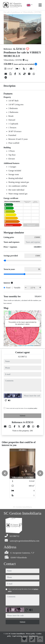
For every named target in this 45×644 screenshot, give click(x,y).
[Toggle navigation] (40, 5)
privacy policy (33, 408)
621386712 (23, 357)
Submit (22, 416)
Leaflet (20, 345)
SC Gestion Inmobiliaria (17, 634)
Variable (17, 288)
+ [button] (7, 314)
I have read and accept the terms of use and (22, 408)
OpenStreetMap (29, 345)
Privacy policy (31, 634)
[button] (5, 473)
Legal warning (17, 636)
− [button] (7, 317)
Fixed (8, 288)
